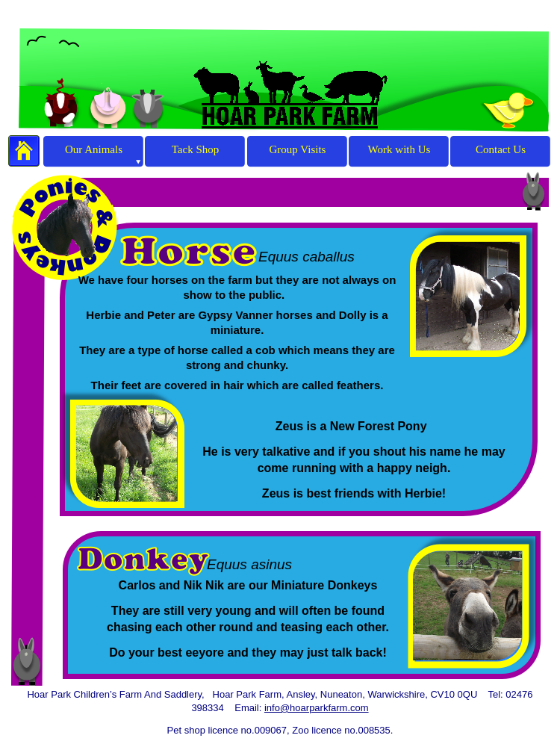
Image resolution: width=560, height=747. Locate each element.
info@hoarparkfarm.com (317, 708)
